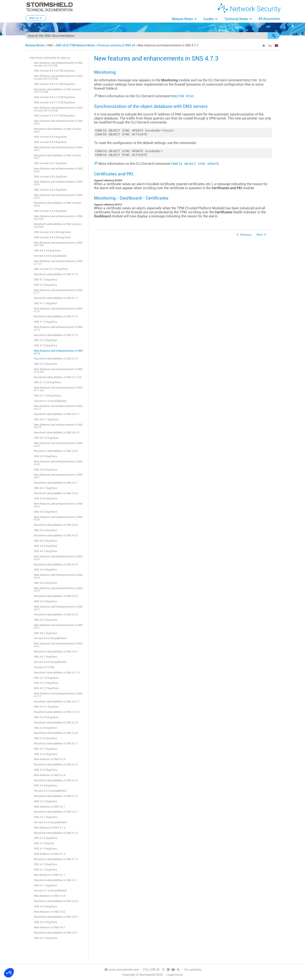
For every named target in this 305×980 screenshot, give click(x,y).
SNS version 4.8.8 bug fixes (50, 142)
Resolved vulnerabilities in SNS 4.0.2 (56, 917)
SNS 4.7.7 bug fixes (46, 303)
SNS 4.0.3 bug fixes (46, 906)
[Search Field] (152, 36)
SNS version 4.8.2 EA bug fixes (52, 237)
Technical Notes (236, 19)
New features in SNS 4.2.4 (50, 775)
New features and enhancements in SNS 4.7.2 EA (58, 371)
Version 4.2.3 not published (50, 791)
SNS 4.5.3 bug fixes (46, 601)
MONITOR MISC (182, 96)
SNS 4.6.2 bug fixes (46, 546)
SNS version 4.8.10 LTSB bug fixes (55, 116)
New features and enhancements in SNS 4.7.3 (58, 352)
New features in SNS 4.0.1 (50, 927)
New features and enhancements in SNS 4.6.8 (58, 463)
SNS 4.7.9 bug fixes (46, 280)
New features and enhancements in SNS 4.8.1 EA (58, 244)
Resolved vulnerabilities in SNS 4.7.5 (56, 335)
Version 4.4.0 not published (50, 662)
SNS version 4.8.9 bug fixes (50, 137)
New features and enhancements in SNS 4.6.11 (58, 407)
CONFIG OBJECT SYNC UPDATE (195, 165)
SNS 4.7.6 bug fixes (46, 322)
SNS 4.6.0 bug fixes (46, 570)
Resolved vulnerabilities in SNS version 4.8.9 (58, 130)
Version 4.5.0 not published (50, 638)
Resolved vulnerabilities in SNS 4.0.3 (56, 901)
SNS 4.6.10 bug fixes (46, 438)
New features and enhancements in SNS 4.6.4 (58, 518)
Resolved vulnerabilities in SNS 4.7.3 (56, 359)
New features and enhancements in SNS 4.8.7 (58, 149)
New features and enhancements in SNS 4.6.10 (58, 426)
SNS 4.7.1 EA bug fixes (47, 396)
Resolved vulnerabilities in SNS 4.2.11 (57, 702)
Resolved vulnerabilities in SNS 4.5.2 (56, 614)
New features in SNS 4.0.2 (50, 912)
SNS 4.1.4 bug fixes (46, 849)
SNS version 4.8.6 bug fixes (50, 177)
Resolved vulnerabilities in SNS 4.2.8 (56, 733)
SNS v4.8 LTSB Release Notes (75, 45)
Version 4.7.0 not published (50, 401)
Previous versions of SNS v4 (116, 45)
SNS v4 (36, 18)
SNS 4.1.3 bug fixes (46, 864)
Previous (246, 236)
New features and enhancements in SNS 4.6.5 (58, 505)
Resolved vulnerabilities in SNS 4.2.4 (56, 780)
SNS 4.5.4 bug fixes (46, 583)
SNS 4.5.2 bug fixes (46, 620)
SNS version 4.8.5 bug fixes (50, 190)
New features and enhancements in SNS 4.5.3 (58, 590)
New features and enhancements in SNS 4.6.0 (58, 558)
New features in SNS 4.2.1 (50, 807)
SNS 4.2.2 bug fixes (46, 801)
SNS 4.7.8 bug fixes (46, 285)
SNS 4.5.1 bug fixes (46, 633)
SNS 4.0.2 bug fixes (46, 922)
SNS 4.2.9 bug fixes (46, 728)
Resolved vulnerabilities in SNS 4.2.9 (56, 723)
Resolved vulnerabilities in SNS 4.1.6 (56, 833)
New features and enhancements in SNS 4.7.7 (58, 292)
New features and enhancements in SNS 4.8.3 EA (58, 218)
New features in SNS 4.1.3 (50, 854)
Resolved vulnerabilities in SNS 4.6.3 (56, 535)
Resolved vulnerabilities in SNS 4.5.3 (56, 596)
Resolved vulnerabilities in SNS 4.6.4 (56, 525)
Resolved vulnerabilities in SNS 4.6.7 (56, 483)
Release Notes (182, 19)
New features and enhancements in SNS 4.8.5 (58, 183)
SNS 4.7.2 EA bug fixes (47, 382)
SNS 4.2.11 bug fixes (46, 707)
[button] (274, 36)
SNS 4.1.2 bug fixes (46, 870)
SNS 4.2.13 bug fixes (46, 683)
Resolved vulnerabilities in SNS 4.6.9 (56, 451)
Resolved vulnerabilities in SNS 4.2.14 (57, 673)
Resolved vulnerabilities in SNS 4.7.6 (56, 316)
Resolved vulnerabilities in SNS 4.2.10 (57, 712)
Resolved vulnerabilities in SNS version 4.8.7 (58, 157)
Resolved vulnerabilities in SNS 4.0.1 (56, 933)
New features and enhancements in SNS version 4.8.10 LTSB (58, 109)
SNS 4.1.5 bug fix (44, 843)
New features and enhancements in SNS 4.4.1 (58, 645)
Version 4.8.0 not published (50, 256)
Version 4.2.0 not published (50, 822)
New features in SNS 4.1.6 (50, 828)
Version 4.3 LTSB (44, 667)
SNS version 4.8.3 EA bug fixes (52, 232)
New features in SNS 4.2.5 (50, 759)
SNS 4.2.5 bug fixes (46, 770)
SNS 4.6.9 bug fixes (46, 456)
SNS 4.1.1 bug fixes (46, 885)
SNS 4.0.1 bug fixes (46, 938)
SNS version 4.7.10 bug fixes (51, 269)
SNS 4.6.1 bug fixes (46, 551)
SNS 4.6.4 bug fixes (46, 530)
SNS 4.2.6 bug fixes (46, 754)
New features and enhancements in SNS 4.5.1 (58, 626)
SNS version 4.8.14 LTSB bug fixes (55, 71)
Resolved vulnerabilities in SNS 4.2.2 (56, 796)
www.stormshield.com (121, 970)
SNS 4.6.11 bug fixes (46, 419)
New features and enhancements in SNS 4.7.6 (58, 310)
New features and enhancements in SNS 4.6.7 (58, 476)
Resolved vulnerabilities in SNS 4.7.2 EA (58, 377)
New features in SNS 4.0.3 (50, 896)
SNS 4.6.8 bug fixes (46, 470)
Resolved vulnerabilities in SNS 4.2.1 (56, 812)
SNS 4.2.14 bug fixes (46, 678)
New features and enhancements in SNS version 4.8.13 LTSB (58, 77)
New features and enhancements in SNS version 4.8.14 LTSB (58, 64)
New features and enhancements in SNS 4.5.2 (58, 608)
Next (259, 236)
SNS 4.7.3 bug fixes (46, 364)
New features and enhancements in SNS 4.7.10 (58, 262)
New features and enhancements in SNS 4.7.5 (58, 328)
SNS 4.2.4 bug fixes (46, 785)
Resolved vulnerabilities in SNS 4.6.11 (57, 414)
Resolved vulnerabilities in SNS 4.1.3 (56, 859)
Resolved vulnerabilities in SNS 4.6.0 (56, 564)
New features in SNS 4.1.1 (50, 875)
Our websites (193, 970)
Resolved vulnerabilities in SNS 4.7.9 (56, 274)
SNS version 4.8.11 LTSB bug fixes (55, 102)
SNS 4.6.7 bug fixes (46, 488)
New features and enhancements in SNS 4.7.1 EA (58, 389)
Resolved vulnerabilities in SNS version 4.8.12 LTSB (58, 91)
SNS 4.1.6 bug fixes (46, 838)
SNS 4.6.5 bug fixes (46, 512)
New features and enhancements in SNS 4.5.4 (58, 576)
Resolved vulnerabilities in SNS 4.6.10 (57, 432)
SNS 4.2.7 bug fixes (46, 749)
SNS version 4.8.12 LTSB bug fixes (55, 97)
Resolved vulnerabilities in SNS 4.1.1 (56, 880)
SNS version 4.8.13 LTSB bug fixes (55, 84)
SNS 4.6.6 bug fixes (46, 498)
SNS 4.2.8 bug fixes (46, 738)
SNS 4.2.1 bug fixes (46, 817)
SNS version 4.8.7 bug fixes (50, 163)
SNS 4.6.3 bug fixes (46, 541)
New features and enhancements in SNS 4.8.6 (58, 170)
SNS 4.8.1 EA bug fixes (47, 251)
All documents (269, 19)
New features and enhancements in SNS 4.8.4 (58, 196)
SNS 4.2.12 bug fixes (46, 688)
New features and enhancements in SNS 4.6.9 (58, 444)
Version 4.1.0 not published (50, 890)
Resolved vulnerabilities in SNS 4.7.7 (56, 298)
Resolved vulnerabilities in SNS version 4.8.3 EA (58, 225)
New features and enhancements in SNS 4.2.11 (58, 695)
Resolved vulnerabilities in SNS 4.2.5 (56, 764)
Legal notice (175, 975)
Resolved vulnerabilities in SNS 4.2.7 (56, 743)
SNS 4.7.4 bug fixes (46, 345)
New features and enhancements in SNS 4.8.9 (58, 122)
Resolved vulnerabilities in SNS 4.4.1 (56, 652)
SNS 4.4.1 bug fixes (46, 657)
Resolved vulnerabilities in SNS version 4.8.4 (58, 204)
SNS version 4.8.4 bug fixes (50, 211)
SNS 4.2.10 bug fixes (46, 717)
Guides (209, 19)
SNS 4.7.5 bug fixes (46, 340)
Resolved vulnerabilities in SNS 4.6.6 (56, 493)
